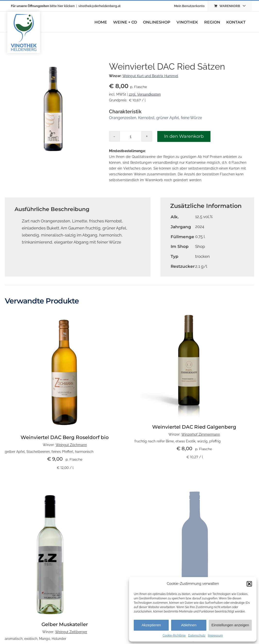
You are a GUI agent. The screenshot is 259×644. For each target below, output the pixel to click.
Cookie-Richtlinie (174, 636)
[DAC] (189, 314)
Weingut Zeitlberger (71, 632)
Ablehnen (189, 625)
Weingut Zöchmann (71, 445)
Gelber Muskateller (65, 624)
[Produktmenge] (131, 136)
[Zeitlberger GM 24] (51, 486)
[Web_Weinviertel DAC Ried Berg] (65, 314)
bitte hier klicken (62, 6)
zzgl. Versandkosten (145, 94)
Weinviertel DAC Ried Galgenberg (194, 427)
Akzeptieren (151, 625)
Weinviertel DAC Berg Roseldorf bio (65, 437)
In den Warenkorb (184, 136)
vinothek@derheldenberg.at (100, 6)
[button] (249, 584)
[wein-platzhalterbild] (194, 486)
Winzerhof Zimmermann (201, 434)
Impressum (215, 636)
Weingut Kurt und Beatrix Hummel (150, 76)
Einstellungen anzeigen (230, 625)
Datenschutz (197, 636)
